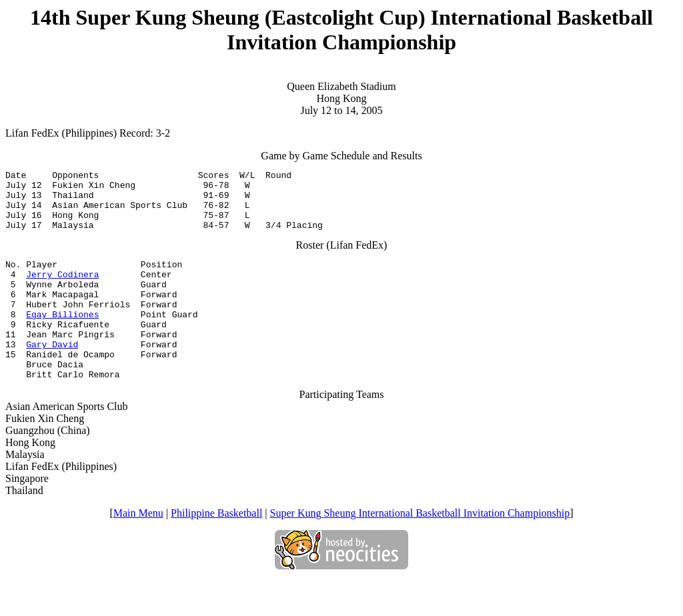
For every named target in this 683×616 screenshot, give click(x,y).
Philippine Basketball (216, 549)
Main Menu (138, 549)
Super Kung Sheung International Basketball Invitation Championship (420, 549)
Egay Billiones (62, 338)
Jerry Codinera (62, 290)
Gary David (52, 374)
